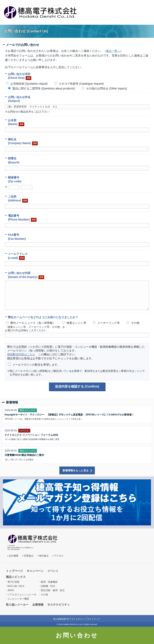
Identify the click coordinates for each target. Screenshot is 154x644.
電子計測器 (13, 582)
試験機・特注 (48, 586)
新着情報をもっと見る (76, 470)
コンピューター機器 (18, 599)
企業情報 (38, 605)
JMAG (11, 590)
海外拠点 (44, 556)
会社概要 (14, 556)
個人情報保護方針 (61, 619)
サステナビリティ (59, 605)
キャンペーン (35, 571)
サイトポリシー (79, 619)
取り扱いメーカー (17, 605)
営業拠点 (29, 556)
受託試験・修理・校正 (53, 590)
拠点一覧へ (113, 51)
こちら (138, 371)
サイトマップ (94, 619)
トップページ (14, 571)
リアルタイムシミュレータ (22, 595)
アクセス (59, 556)
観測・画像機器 (49, 582)
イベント (53, 571)
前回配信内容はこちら (21, 354)
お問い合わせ (77, 635)
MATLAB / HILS (16, 586)
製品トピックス (16, 577)
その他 (44, 595)
